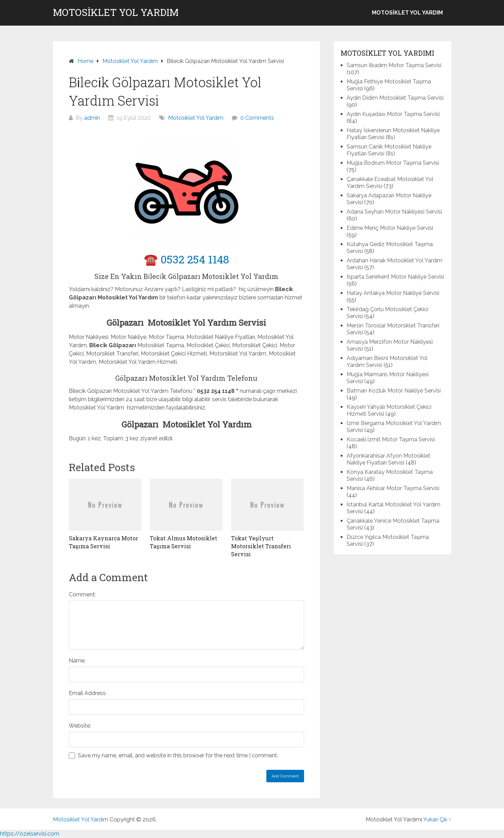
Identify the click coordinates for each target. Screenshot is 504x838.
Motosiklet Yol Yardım (116, 12)
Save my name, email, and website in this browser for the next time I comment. (178, 755)
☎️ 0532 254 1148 (186, 259)
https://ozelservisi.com (30, 834)
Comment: (82, 594)
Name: (77, 661)
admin (92, 118)
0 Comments (257, 118)
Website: (80, 726)
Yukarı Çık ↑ (437, 819)
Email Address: (88, 693)
